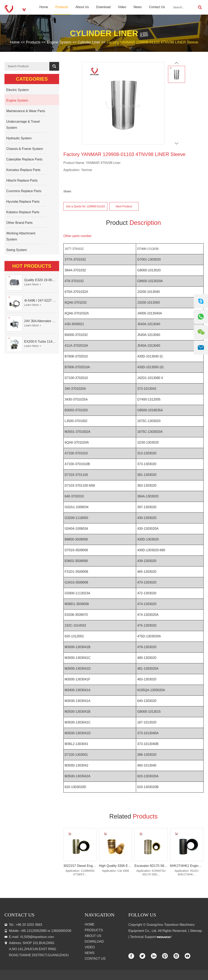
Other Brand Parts (19, 223)
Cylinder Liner (89, 42)
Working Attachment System (21, 236)
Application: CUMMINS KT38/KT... (80, 873)
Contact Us (157, 7)
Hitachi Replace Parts (22, 180)
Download (103, 7)
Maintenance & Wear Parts (26, 111)
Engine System (59, 42)
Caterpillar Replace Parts (24, 159)
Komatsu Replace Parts (23, 170)
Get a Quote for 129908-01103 (85, 206)
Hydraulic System (19, 138)
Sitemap (196, 931)
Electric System (17, 90)
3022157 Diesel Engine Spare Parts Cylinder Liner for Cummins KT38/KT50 (80, 866)
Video (122, 7)
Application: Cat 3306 (115, 871)
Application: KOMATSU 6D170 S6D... (151, 873)
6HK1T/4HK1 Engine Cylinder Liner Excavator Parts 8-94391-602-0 (187, 866)
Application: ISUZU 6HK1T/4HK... (186, 873)
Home (44, 7)
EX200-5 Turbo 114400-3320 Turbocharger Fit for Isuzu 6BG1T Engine (41, 342)
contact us (19, 915)
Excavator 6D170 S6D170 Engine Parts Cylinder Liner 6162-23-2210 (151, 866)
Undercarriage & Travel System (23, 125)
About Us (82, 7)
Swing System (17, 250)
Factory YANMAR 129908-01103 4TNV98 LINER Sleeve (152, 42)
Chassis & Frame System (25, 149)
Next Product (124, 206)
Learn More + (33, 284)
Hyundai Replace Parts (23, 202)
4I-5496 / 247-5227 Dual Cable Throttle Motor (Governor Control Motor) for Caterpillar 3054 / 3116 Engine (41, 300)
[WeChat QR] (201, 332)
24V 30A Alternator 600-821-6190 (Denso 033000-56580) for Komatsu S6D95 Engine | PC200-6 (41, 321)
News (138, 7)
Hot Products (32, 266)
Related (133, 816)
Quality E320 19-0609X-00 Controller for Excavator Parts (41, 280)
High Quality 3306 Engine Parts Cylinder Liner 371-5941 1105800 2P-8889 (115, 866)
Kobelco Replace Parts (23, 212)
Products (62, 7)
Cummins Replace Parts (24, 191)
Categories (32, 79)
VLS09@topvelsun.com (37, 937)
